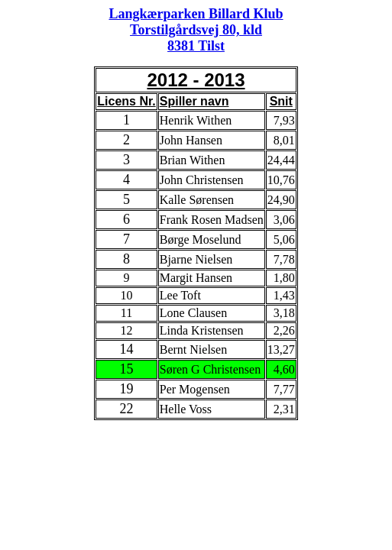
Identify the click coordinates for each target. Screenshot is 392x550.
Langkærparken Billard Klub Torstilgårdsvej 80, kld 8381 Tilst (196, 30)
